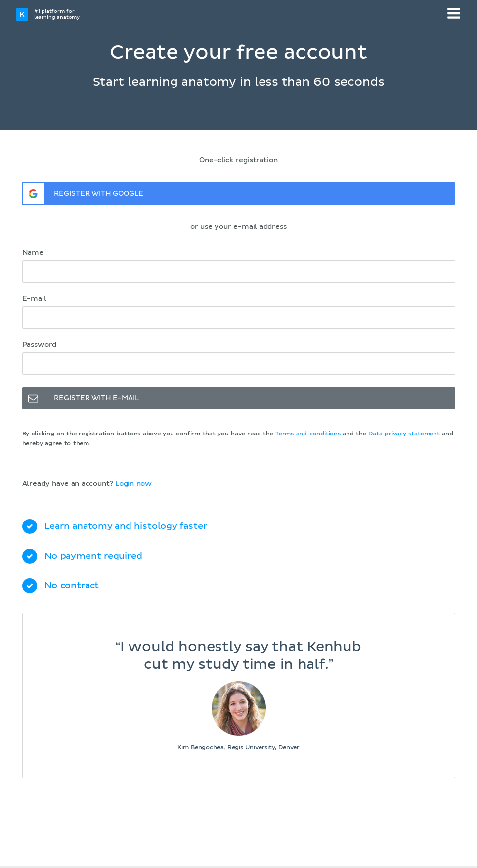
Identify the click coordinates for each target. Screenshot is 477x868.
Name (33, 253)
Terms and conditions (308, 434)
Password (40, 345)
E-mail (34, 299)
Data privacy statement (404, 434)
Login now (133, 484)
